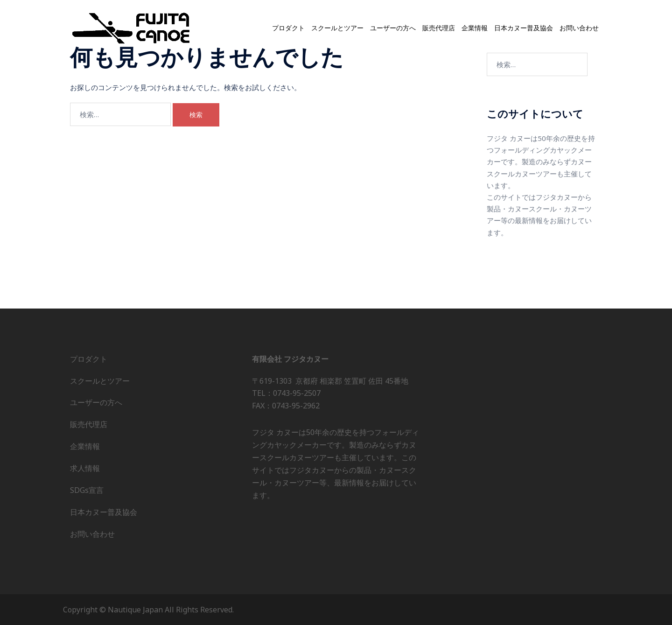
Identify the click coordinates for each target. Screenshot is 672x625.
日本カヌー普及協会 (524, 28)
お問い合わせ (579, 28)
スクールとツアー (337, 28)
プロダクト (288, 28)
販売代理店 (439, 28)
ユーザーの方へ (393, 28)
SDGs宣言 (87, 490)
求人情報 (85, 468)
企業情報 (475, 28)
